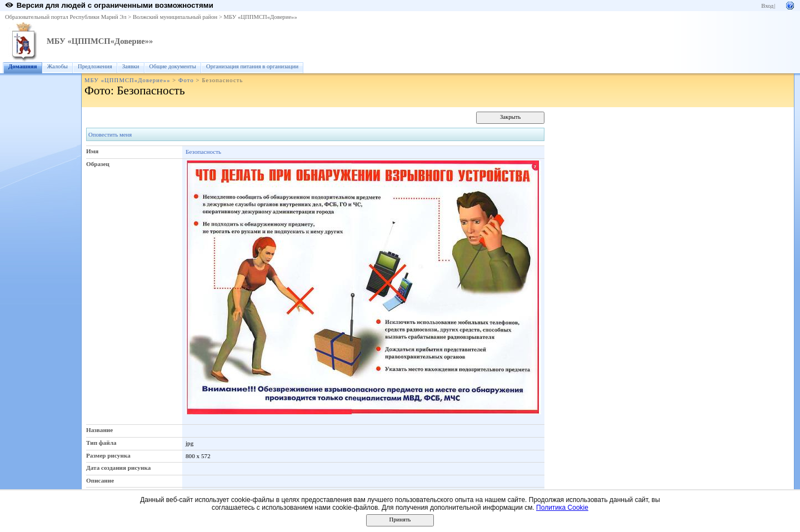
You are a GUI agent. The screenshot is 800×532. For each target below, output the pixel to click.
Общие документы (173, 66)
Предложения (95, 66)
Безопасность (203, 152)
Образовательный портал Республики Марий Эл (66, 17)
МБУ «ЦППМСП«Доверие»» (261, 17)
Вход (767, 6)
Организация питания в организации (252, 66)
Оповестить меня (110, 135)
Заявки (131, 66)
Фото (186, 80)
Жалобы (57, 66)
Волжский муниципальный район (175, 17)
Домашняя (23, 66)
